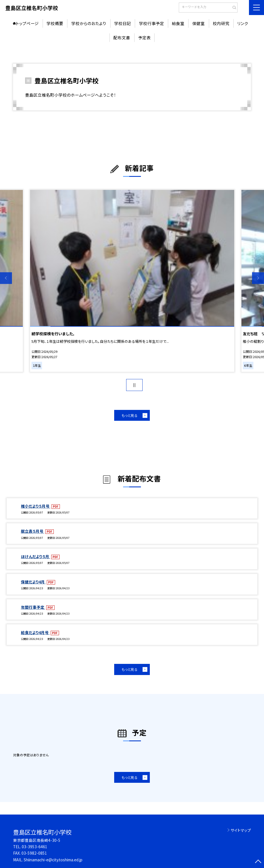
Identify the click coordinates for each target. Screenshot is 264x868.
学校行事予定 (151, 23)
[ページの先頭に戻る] (258, 862)
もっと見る (129, 415)
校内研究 (221, 23)
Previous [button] (6, 278)
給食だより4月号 (35, 632)
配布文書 (122, 37)
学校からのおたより (89, 23)
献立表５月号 (33, 531)
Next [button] (258, 278)
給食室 (178, 23)
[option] (132, 281)
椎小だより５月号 (36, 506)
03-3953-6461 (35, 847)
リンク (243, 23)
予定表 (144, 37)
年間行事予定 (33, 607)
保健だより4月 (33, 582)
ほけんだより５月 (36, 556)
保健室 (198, 23)
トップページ (27, 23)
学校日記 (123, 23)
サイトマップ (241, 830)
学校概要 (55, 23)
